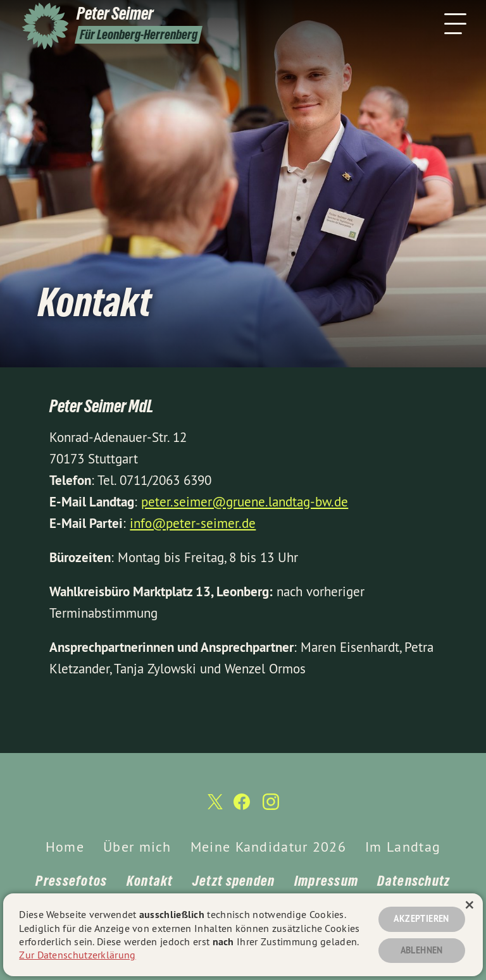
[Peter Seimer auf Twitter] (214, 807)
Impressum (327, 881)
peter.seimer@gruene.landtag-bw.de (245, 502)
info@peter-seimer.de (193, 523)
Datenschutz (414, 881)
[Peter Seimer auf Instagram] (271, 807)
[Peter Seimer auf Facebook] (242, 807)
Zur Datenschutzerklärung (77, 955)
